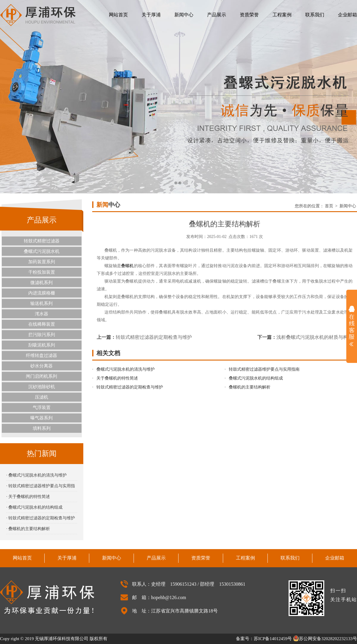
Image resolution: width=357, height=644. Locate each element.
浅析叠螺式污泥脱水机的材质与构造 (314, 337)
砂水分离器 (42, 366)
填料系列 (42, 428)
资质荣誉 (249, 15)
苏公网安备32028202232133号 (325, 639)
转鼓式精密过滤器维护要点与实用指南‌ (264, 369)
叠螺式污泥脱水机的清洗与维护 (126, 369)
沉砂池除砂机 (42, 387)
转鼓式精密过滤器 (42, 241)
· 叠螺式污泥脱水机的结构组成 (34, 507)
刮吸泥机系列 (42, 345)
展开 (352, 326)
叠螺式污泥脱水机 (42, 251)
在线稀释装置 (42, 324)
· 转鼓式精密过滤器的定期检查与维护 (41, 518)
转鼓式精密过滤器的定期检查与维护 (154, 337)
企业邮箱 (347, 15)
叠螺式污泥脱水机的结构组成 (256, 378)
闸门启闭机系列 (42, 376)
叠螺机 (127, 266)
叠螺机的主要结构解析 (250, 387)
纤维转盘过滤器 (42, 355)
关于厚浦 (151, 15)
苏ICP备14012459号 (273, 639)
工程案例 (282, 15)
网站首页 (118, 15)
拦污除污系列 (42, 335)
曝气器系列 (42, 418)
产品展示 (217, 15)
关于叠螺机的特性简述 (117, 378)
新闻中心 (184, 15)
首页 (329, 206)
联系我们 (315, 15)
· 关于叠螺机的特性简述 (28, 497)
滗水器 (42, 314)
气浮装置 (42, 408)
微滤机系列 (42, 283)
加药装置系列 (42, 262)
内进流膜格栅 (42, 293)
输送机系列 (42, 303)
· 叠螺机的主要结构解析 (28, 529)
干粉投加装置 (42, 272)
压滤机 (42, 397)
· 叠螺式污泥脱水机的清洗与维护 (36, 475)
